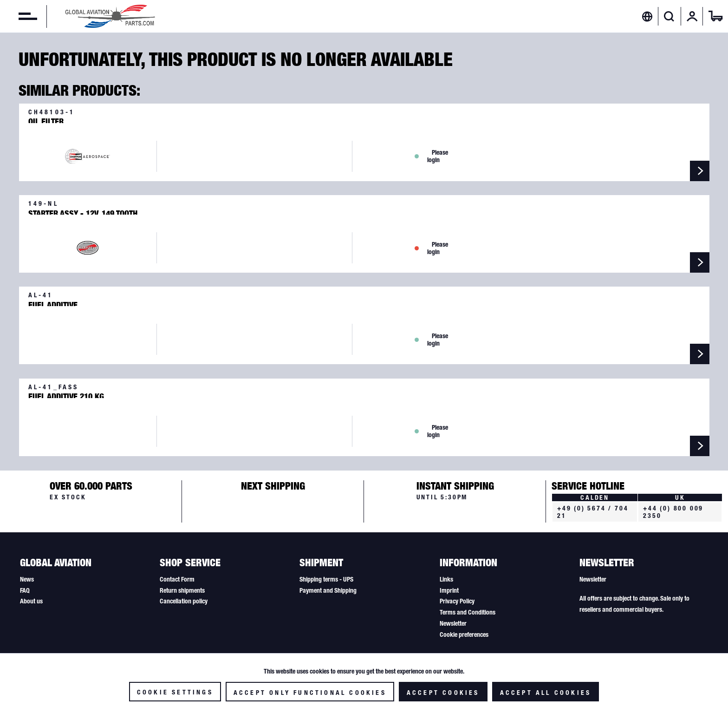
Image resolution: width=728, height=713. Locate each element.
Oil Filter (46, 120)
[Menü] (19, 16)
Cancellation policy (184, 601)
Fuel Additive (53, 303)
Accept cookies (443, 693)
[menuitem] (19, 16)
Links (446, 579)
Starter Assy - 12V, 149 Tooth (83, 212)
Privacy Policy (457, 601)
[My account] (692, 16)
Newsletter (453, 623)
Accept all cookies (546, 693)
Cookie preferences (464, 635)
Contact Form (177, 579)
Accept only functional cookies (310, 693)
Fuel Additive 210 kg (66, 395)
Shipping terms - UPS (326, 579)
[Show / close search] (669, 16)
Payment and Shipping (328, 590)
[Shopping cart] (715, 16)
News (27, 579)
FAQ (25, 590)
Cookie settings (175, 692)
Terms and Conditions (468, 612)
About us (31, 601)
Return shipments (182, 590)
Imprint (449, 590)
